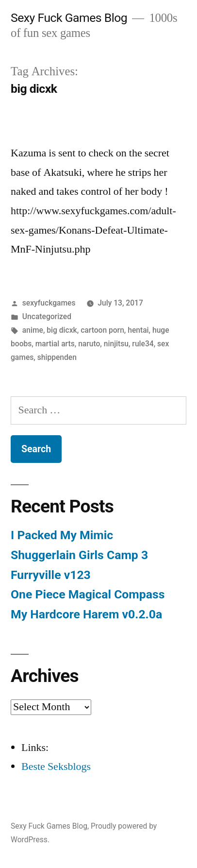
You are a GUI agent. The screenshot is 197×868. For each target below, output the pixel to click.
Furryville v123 (51, 575)
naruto (89, 344)
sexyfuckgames (49, 303)
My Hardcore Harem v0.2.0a (86, 614)
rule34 (143, 344)
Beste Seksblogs (56, 766)
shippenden (57, 357)
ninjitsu (116, 344)
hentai (138, 330)
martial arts (55, 344)
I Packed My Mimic (62, 535)
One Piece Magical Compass (88, 594)
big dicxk (62, 330)
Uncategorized (47, 316)
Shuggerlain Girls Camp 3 (79, 555)
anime (33, 330)
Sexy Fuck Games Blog (69, 18)
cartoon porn (102, 330)
